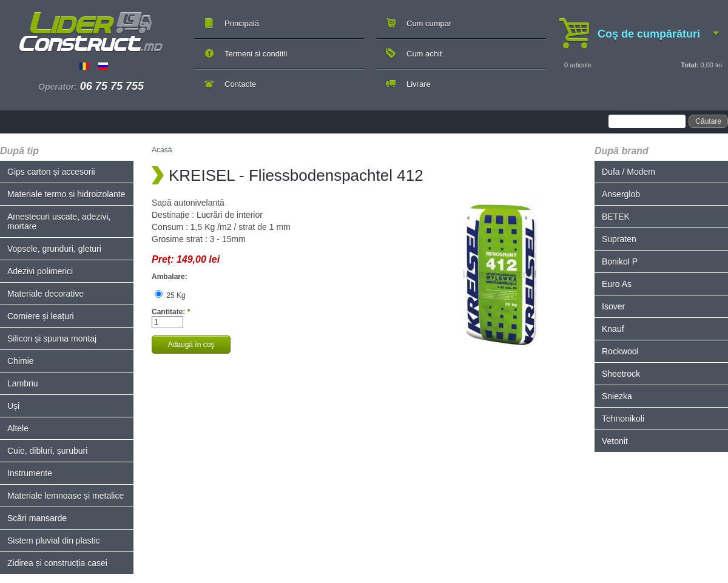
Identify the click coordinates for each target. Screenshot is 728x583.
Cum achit (424, 54)
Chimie (21, 361)
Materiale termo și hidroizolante (66, 194)
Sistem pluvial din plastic (54, 541)
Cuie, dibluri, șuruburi (47, 451)
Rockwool (620, 351)
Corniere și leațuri (41, 316)
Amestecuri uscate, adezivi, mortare (59, 221)
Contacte (240, 84)
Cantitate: (171, 312)
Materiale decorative (45, 294)
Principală (242, 23)
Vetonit (615, 441)
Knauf (613, 329)
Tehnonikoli (623, 419)
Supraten (619, 239)
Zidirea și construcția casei (57, 563)
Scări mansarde (37, 518)
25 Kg (170, 295)
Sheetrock (621, 374)
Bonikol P (620, 261)
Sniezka (617, 396)
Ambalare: (170, 277)
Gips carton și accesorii (51, 172)
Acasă (162, 150)
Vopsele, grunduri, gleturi (54, 249)
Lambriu (23, 383)
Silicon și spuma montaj (52, 339)
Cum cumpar (429, 23)
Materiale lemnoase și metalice (66, 496)
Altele (18, 428)
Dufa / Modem (629, 172)
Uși (13, 406)
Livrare (419, 84)
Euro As (617, 284)
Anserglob (621, 194)
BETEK (616, 217)
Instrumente (30, 473)
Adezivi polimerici (40, 271)
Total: (689, 65)
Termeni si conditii (256, 54)
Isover (613, 306)
